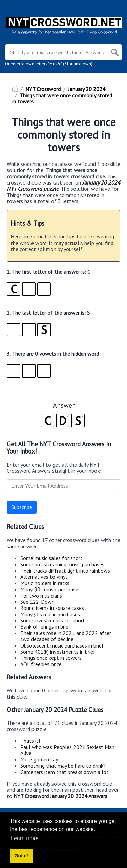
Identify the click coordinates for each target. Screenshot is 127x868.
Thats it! (30, 741)
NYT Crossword (43, 89)
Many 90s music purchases (50, 614)
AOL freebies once (41, 664)
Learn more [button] (25, 838)
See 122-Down (37, 602)
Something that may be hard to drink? (63, 766)
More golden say (39, 759)
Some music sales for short (51, 558)
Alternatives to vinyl (44, 577)
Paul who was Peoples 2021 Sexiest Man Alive (67, 750)
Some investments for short (53, 620)
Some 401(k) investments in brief (58, 652)
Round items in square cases (52, 608)
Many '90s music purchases (50, 589)
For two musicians (41, 596)
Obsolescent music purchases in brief (62, 645)
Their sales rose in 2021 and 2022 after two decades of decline (66, 636)
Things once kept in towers (51, 658)
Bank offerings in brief (46, 626)
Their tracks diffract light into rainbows (65, 571)
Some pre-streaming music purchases (62, 564)
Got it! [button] (21, 856)
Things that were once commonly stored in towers (62, 98)
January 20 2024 (87, 89)
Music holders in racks (45, 583)
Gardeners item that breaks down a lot (65, 772)
